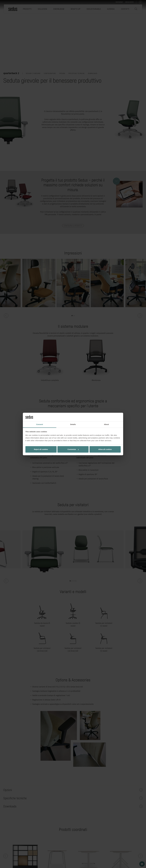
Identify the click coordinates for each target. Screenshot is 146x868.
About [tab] (106, 424)
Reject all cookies (41, 449)
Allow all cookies (105, 449)
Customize (73, 449)
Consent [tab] (40, 424)
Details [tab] (73, 424)
